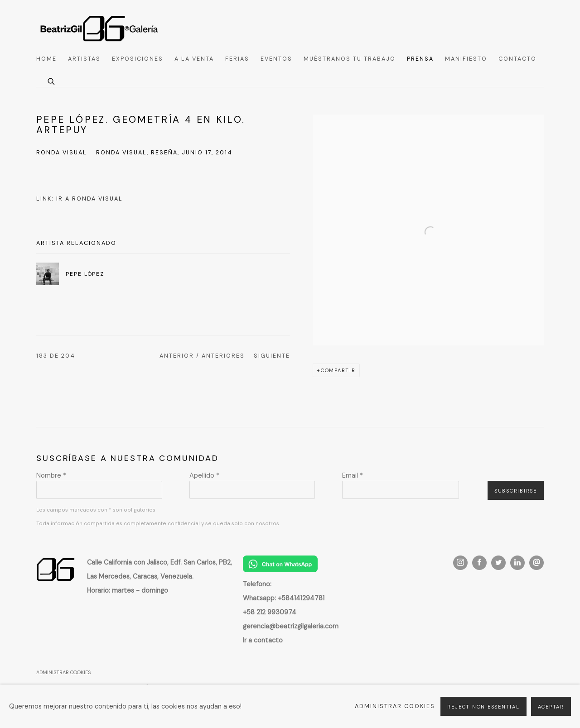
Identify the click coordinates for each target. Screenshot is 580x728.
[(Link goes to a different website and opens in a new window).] (280, 570)
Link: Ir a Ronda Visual (80, 199)
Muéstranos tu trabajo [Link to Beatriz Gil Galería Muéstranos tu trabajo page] (350, 59)
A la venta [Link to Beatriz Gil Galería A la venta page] (194, 59)
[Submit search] (52, 80)
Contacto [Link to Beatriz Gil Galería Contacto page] (517, 59)
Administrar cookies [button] (63, 672)
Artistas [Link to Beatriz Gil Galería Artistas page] (84, 59)
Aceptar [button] (551, 707)
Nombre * (51, 475)
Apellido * (204, 475)
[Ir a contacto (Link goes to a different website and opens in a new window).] (263, 640)
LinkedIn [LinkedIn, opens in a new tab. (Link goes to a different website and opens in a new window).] (517, 563)
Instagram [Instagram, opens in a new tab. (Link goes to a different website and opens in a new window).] (460, 563)
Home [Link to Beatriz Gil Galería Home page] (46, 59)
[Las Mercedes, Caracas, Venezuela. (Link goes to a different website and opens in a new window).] (140, 576)
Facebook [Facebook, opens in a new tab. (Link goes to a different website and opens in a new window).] (479, 563)
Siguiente (272, 356)
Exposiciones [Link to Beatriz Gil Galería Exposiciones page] (138, 59)
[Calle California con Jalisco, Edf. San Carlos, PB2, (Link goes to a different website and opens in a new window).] (159, 562)
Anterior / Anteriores (202, 356)
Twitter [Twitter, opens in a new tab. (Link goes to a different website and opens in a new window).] (498, 563)
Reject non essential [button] (483, 707)
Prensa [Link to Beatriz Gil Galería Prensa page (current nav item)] (420, 59)
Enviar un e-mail (536, 563)
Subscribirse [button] (516, 491)
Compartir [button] (338, 370)
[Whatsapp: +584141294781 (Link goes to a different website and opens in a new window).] (284, 598)
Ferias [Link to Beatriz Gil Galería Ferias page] (237, 59)
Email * (353, 475)
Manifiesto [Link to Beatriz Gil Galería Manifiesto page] (466, 59)
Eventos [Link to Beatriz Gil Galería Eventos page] (276, 59)
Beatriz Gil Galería (100, 28)
